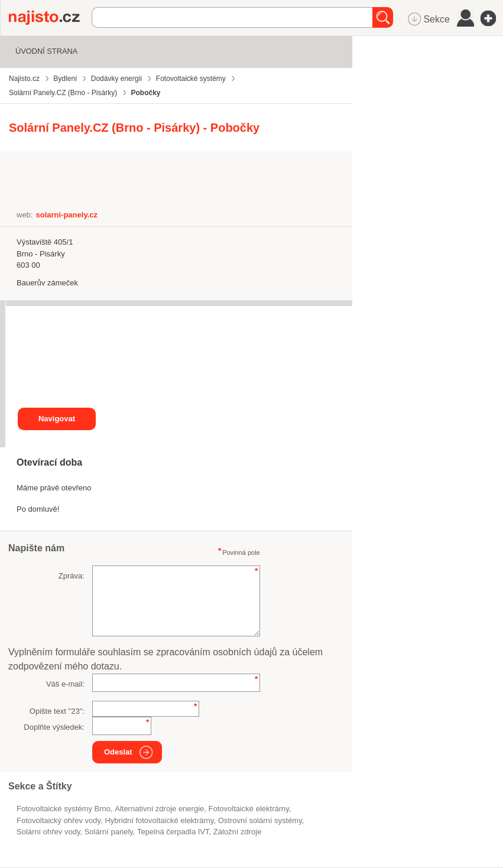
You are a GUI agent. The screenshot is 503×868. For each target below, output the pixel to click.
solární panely (109, 832)
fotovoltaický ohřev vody (59, 820)
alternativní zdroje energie (159, 809)
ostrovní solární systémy (260, 820)
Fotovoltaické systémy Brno (64, 809)
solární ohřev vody (48, 832)
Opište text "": (57, 711)
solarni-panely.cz (66, 215)
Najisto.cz (50, 18)
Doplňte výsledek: (54, 727)
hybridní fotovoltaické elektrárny (159, 820)
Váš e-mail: (65, 684)
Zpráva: (72, 576)
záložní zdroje (238, 832)
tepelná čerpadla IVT (173, 832)
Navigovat (57, 419)
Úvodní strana (46, 51)
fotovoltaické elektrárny (249, 809)
